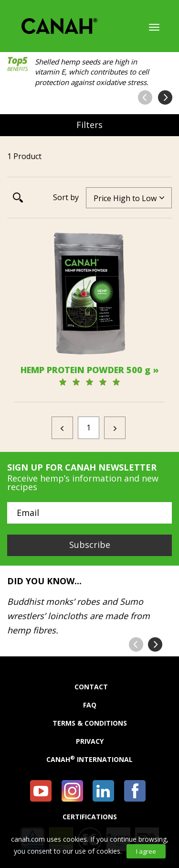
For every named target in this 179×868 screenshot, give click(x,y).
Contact (91, 687)
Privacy (90, 741)
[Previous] (62, 428)
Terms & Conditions (90, 723)
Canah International (89, 760)
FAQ (90, 705)
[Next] (115, 428)
